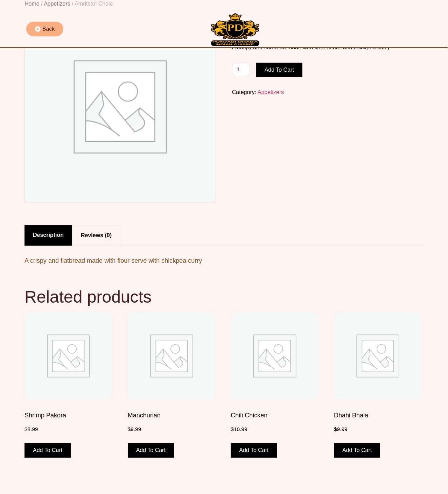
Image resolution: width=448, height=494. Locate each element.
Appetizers (57, 4)
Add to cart (279, 70)
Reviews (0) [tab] (96, 235)
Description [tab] (48, 235)
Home (32, 4)
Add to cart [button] (48, 450)
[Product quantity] (241, 69)
